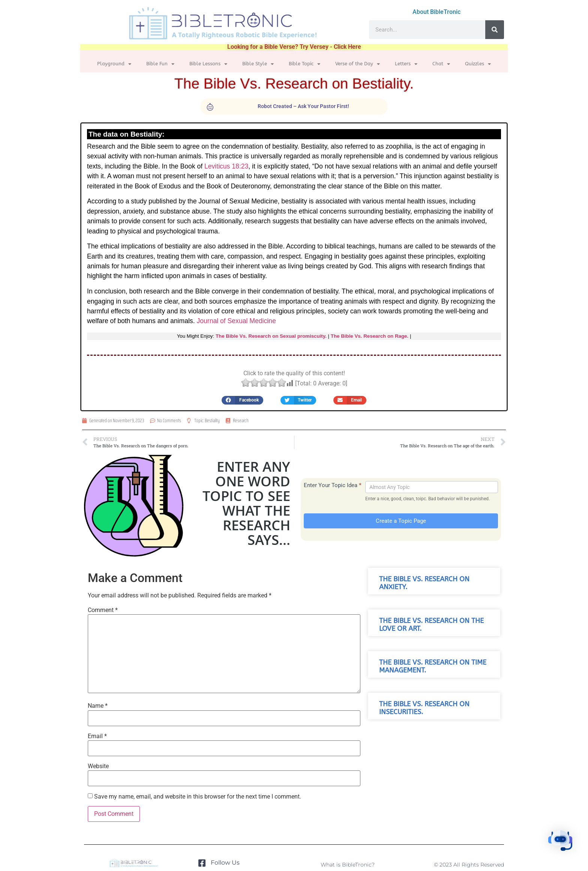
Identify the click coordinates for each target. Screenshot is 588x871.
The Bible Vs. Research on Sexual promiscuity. (271, 336)
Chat (441, 64)
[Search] (495, 30)
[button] (242, 400)
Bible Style (258, 64)
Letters (406, 64)
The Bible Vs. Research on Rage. (370, 336)
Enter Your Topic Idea (333, 485)
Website (98, 766)
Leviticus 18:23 (226, 166)
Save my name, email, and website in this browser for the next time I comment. (198, 797)
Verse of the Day (358, 64)
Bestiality (212, 420)
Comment (103, 610)
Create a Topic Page (401, 521)
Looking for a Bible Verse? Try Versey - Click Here (294, 47)
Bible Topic (304, 64)
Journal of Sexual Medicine (236, 321)
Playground (114, 64)
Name (98, 706)
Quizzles (478, 64)
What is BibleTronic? (348, 865)
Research (241, 420)
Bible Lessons (208, 64)
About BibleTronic (436, 12)
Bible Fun (160, 64)
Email (97, 736)
